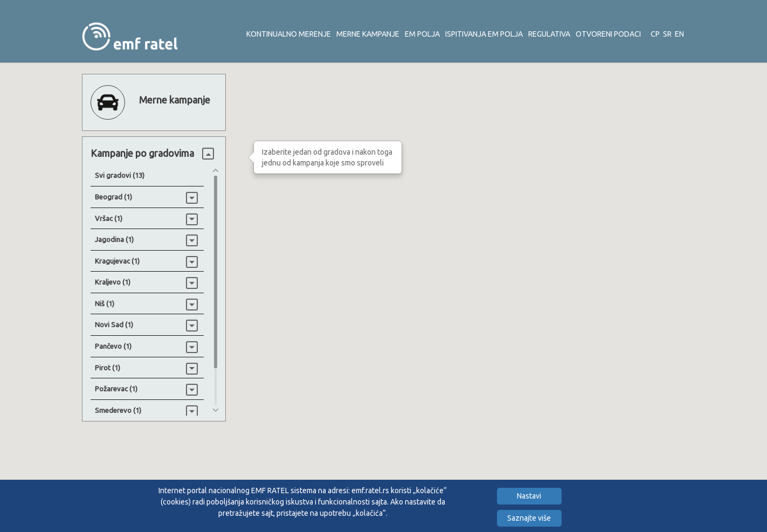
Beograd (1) (113, 197)
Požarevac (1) (116, 389)
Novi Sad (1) (114, 324)
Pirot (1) (108, 368)
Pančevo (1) (113, 346)
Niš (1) (105, 303)
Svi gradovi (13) (120, 175)
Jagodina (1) (114, 239)
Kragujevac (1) (117, 261)
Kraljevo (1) (113, 282)
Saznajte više (529, 518)
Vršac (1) (109, 218)
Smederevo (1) (118, 410)
